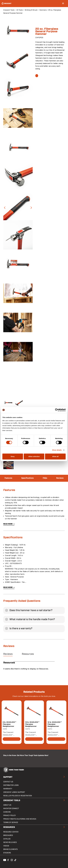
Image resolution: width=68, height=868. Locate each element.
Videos (6, 846)
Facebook (8, 860)
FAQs (45, 478)
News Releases (10, 842)
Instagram (12, 860)
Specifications (27, 478)
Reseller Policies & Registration (18, 796)
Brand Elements (10, 849)
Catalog (7, 839)
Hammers (43, 10)
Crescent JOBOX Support (14, 792)
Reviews (60, 478)
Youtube (4, 860)
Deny (13, 456)
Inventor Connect (11, 809)
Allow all (55, 456)
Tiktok (15, 860)
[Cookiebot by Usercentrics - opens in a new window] (57, 410)
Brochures (8, 835)
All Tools (20, 10)
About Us (7, 805)
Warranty (8, 789)
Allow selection (34, 456)
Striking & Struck (31, 10)
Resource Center (11, 832)
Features (8, 478)
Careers (7, 812)
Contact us (8, 782)
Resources (28, 654)
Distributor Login (11, 785)
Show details (57, 450)
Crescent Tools (9, 10)
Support (8, 777)
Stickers (7, 853)
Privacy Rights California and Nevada (20, 819)
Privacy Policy (10, 816)
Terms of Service (11, 822)
